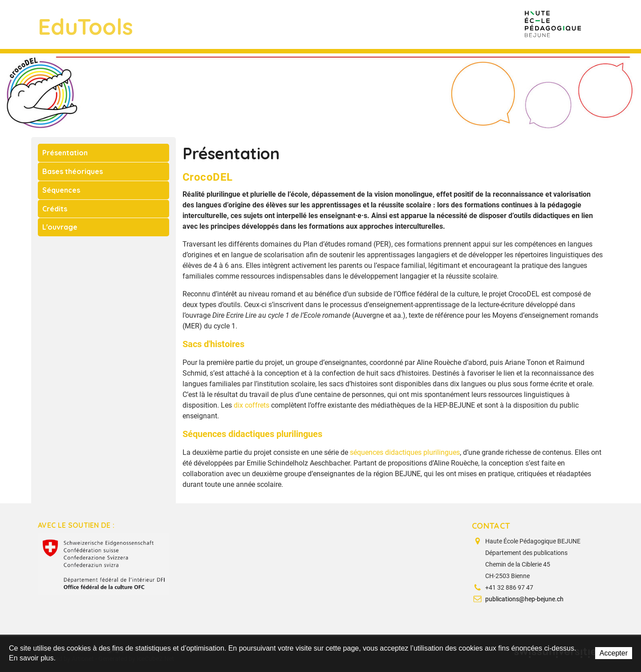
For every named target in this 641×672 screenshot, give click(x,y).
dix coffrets (252, 405)
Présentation (65, 153)
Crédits (55, 209)
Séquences (61, 190)
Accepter (614, 653)
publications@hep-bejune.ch (524, 599)
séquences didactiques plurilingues (405, 452)
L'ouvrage (60, 227)
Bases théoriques (73, 171)
